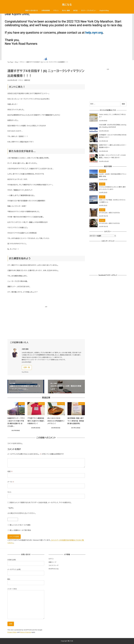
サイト (9, 492)
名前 (10, 471)
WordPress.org (54, 569)
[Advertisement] (46, 323)
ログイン (51, 559)
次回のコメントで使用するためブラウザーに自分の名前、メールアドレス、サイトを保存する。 (41, 503)
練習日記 (27, 80)
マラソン (21, 80)
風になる (67, 5)
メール (11, 482)
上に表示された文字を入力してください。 (22, 513)
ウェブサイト (25, 372)
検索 (123, 104)
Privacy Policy (12, 632)
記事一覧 (27, 367)
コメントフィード (54, 565)
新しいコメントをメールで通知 (20, 525)
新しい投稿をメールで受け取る (20, 530)
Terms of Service (26, 632)
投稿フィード (53, 562)
